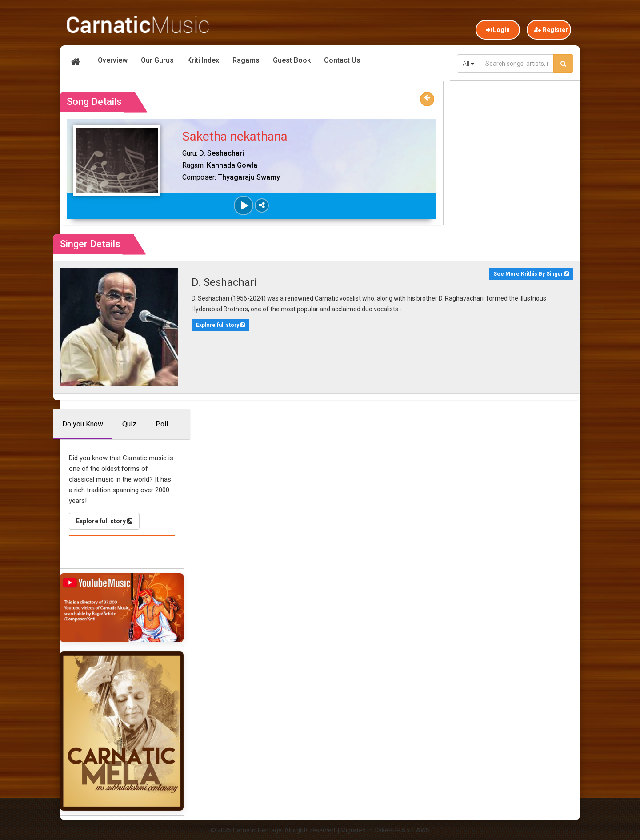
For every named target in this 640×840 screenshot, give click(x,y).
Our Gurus (157, 60)
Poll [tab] (162, 424)
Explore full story (220, 325)
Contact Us (342, 60)
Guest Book (292, 60)
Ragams (246, 60)
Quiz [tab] (129, 424)
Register (551, 30)
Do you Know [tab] (83, 424)
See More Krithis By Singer (531, 274)
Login (498, 30)
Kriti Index (203, 60)
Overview (113, 60)
